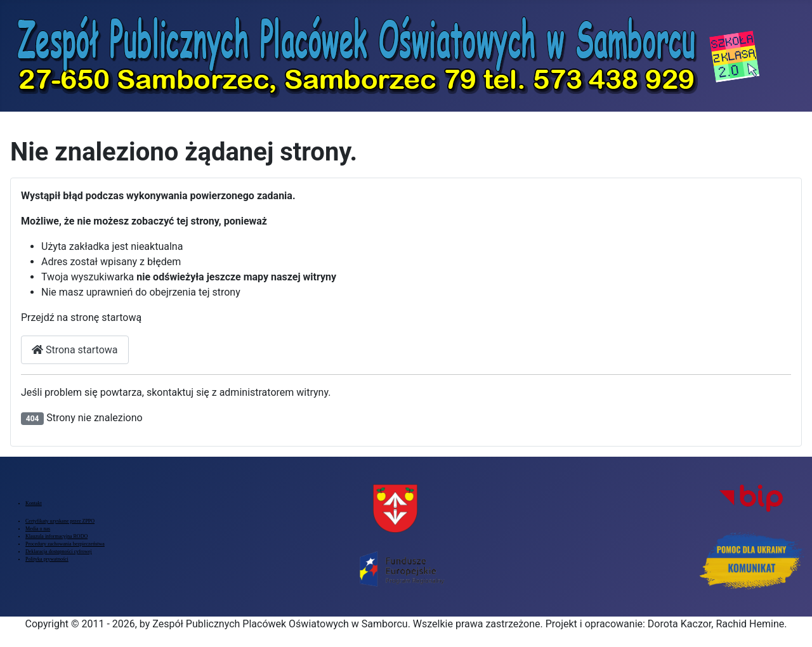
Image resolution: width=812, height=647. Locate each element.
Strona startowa (75, 350)
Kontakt (34, 503)
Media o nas (38, 529)
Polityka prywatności (47, 559)
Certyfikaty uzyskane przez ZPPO (60, 521)
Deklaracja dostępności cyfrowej (59, 552)
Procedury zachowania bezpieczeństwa (65, 544)
